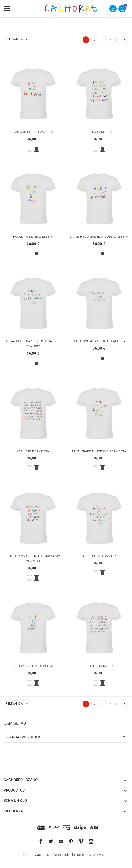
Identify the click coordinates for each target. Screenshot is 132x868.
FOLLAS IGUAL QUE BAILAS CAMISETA (99, 341)
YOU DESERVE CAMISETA (99, 556)
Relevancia (18, 40)
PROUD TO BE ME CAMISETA (33, 237)
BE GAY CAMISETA (99, 132)
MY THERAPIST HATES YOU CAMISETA (99, 451)
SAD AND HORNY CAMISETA (33, 132)
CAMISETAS (15, 723)
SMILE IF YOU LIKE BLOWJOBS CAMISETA (99, 237)
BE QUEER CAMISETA (99, 666)
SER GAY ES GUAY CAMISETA (33, 666)
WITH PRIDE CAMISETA (33, 451)
